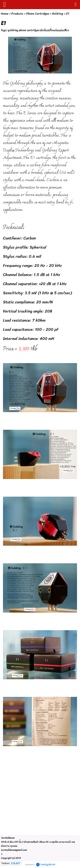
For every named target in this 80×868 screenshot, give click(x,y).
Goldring (58, 14)
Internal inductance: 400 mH (29, 339)
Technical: (14, 228)
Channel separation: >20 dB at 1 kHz (35, 284)
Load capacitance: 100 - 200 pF (31, 329)
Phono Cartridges (38, 14)
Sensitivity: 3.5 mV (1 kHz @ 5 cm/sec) (37, 293)
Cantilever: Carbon (19, 238)
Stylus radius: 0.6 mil (22, 256)
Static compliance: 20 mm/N (28, 302)
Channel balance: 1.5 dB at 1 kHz (32, 275)
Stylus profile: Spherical (25, 247)
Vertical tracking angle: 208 (28, 311)
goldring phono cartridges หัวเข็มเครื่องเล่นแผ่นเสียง (38, 30)
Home (5, 14)
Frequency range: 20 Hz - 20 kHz (32, 266)
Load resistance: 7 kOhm (24, 320)
